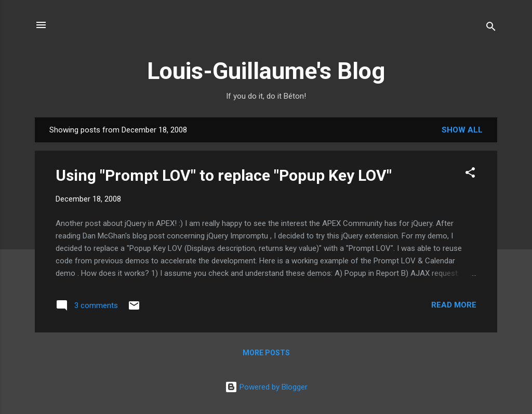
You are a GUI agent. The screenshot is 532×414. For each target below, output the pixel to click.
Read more (454, 305)
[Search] (491, 28)
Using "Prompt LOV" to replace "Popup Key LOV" (224, 175)
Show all (462, 130)
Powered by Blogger (266, 387)
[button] (470, 174)
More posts (266, 353)
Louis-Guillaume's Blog (266, 71)
